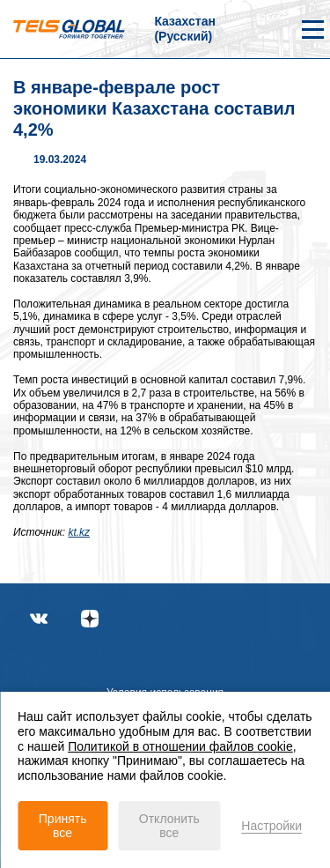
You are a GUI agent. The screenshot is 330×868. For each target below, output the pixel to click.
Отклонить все (169, 826)
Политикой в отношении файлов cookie (180, 746)
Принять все (63, 826)
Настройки (271, 826)
